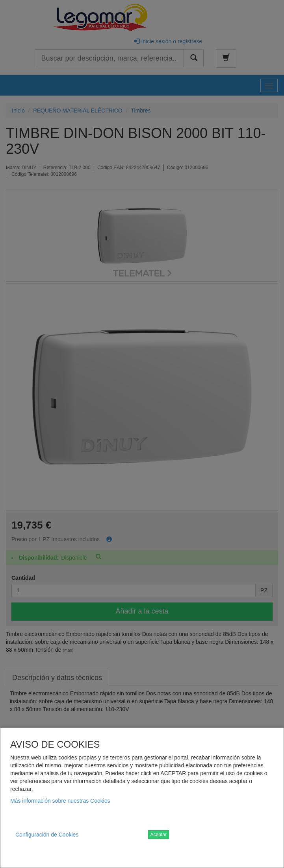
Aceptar (159, 835)
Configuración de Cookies (47, 835)
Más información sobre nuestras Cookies (60, 801)
